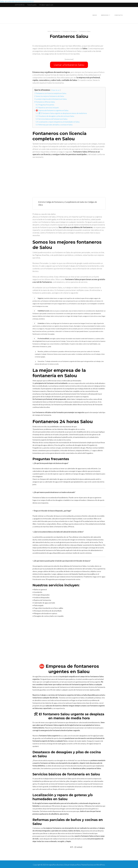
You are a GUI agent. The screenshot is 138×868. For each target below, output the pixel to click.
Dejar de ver (56, 89)
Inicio (95, 15)
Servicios (105, 15)
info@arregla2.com (46, 5)
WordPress (101, 864)
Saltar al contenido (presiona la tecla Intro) (17, 1)
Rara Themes (82, 864)
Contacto (119, 15)
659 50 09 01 (20, 5)
